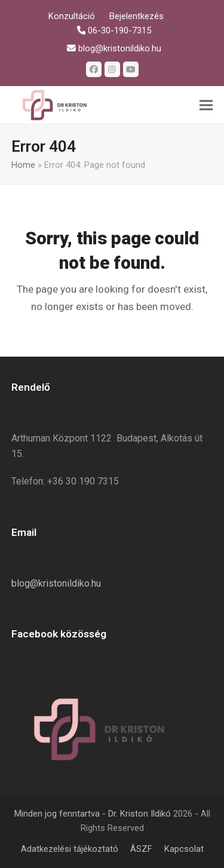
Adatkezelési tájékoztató (70, 849)
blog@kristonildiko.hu (56, 583)
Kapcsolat (184, 849)
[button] (206, 105)
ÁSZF (141, 849)
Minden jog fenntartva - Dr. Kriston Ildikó (93, 814)
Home (23, 165)
